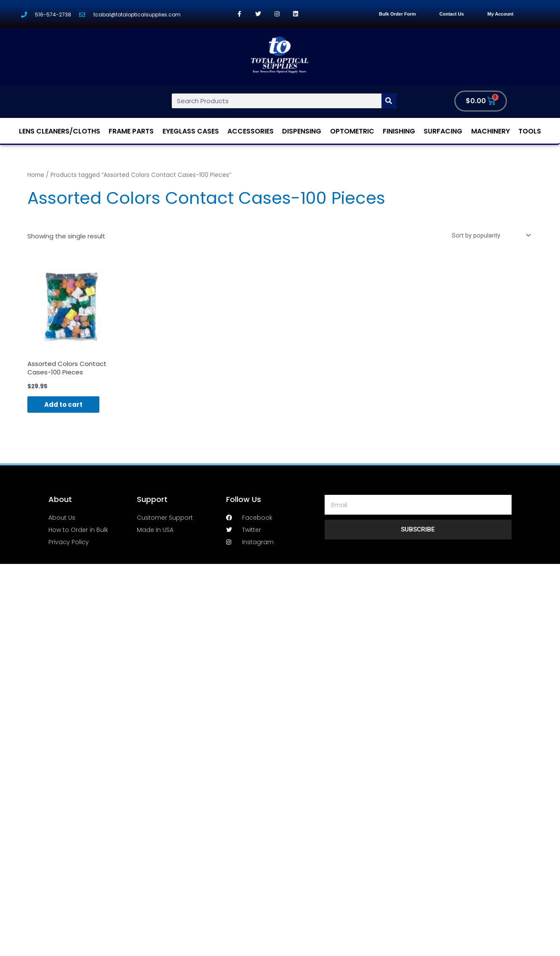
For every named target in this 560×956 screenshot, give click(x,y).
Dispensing (302, 131)
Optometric (352, 131)
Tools (530, 131)
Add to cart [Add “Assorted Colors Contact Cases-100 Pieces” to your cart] (63, 405)
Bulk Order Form (397, 14)
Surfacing (443, 131)
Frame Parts (131, 131)
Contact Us (452, 14)
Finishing (399, 131)
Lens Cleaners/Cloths (60, 131)
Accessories (251, 131)
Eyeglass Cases (191, 131)
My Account (501, 14)
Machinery (491, 131)
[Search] (389, 101)
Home (36, 175)
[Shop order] (490, 235)
